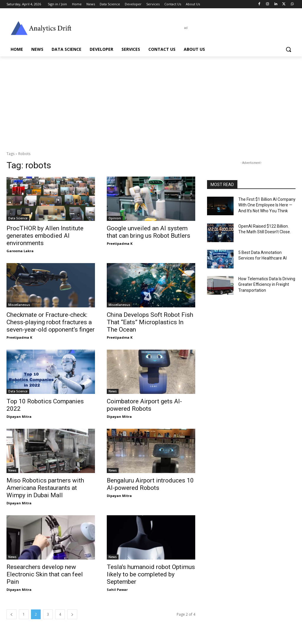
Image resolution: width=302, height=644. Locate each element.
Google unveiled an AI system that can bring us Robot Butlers (148, 232)
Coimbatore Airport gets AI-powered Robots (144, 405)
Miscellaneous (19, 305)
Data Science (18, 218)
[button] (288, 49)
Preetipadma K (120, 243)
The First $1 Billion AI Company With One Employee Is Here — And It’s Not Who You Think (267, 205)
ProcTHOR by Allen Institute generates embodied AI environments (45, 236)
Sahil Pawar (117, 590)
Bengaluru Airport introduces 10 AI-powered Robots (150, 484)
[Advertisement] (151, 101)
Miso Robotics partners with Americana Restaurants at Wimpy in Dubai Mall (45, 488)
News (113, 391)
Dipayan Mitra (19, 416)
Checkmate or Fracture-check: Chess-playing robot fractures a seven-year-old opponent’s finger (51, 322)
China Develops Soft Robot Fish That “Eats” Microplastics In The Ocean (150, 322)
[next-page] (72, 614)
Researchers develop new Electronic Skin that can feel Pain (45, 574)
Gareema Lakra (20, 251)
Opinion (115, 218)
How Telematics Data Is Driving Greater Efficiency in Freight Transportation (267, 284)
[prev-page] (12, 614)
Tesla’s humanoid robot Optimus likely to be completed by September (151, 574)
